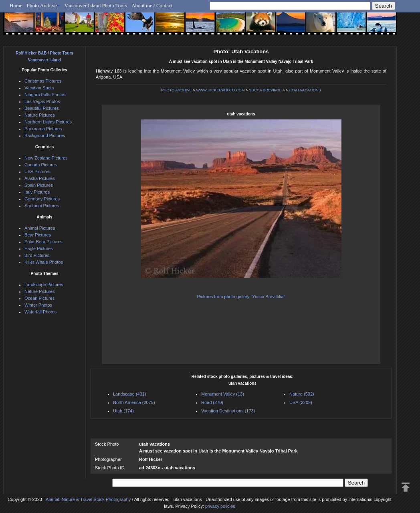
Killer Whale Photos (44, 262)
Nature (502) (302, 394)
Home (16, 5)
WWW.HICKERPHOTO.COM (220, 90)
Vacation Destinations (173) (228, 411)
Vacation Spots (39, 88)
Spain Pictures (39, 185)
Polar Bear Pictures (43, 242)
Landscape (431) (130, 394)
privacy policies (220, 506)
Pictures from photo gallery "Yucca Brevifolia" (241, 297)
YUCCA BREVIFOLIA (267, 90)
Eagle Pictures (39, 248)
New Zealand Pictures (46, 158)
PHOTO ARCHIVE (177, 90)
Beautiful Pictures (42, 108)
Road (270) (212, 402)
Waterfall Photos (40, 312)
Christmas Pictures (43, 81)
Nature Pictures (40, 115)
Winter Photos (38, 305)
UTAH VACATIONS (305, 90)
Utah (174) (123, 411)
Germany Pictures (42, 199)
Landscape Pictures (44, 285)
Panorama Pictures (43, 129)
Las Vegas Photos (42, 101)
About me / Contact (152, 5)
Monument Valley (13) (223, 394)
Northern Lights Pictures (48, 122)
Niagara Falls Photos (45, 95)
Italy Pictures (37, 192)
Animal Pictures (40, 228)
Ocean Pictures (39, 298)
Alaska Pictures (40, 178)
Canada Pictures (41, 165)
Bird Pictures (37, 255)
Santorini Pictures (42, 206)
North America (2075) (134, 402)
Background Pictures (45, 135)
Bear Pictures (38, 235)
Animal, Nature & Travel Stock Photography (88, 499)
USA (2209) (301, 402)
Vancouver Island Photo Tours (96, 5)
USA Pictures (37, 172)
